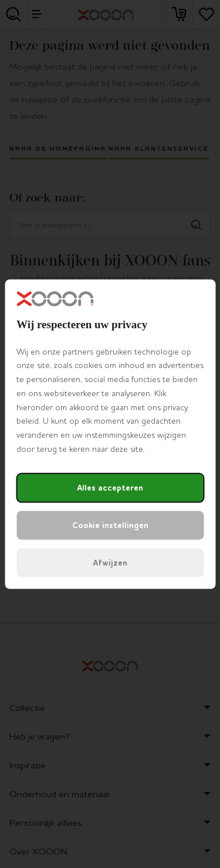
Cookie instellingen (110, 525)
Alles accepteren (110, 488)
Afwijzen (110, 563)
